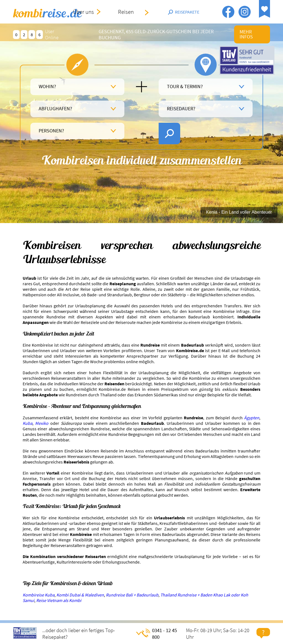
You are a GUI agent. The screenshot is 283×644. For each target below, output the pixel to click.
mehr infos (246, 34)
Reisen (126, 12)
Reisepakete (187, 12)
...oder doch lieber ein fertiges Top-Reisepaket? (79, 633)
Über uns (83, 12)
